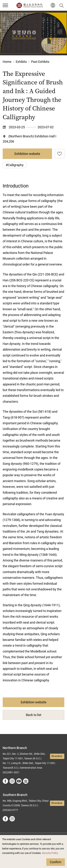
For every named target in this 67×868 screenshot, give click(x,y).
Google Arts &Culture (26, 781)
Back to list (34, 715)
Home (7, 62)
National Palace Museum (30, 5)
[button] (53, 5)
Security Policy (50, 853)
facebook (5, 781)
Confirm (56, 862)
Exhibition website (27, 154)
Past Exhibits (40, 62)
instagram (12, 781)
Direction (57, 756)
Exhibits (21, 62)
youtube (19, 781)
